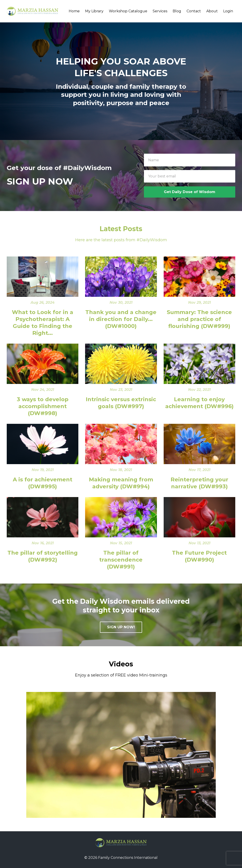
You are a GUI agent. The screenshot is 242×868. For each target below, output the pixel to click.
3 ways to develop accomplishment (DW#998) (43, 406)
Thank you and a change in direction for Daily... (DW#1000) (121, 319)
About (212, 11)
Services (160, 11)
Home (74, 11)
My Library (94, 11)
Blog (177, 11)
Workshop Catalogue (128, 11)
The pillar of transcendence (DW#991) (121, 560)
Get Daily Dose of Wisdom (190, 192)
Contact (194, 11)
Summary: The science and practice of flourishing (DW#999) (199, 319)
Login (228, 11)
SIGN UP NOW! (121, 627)
